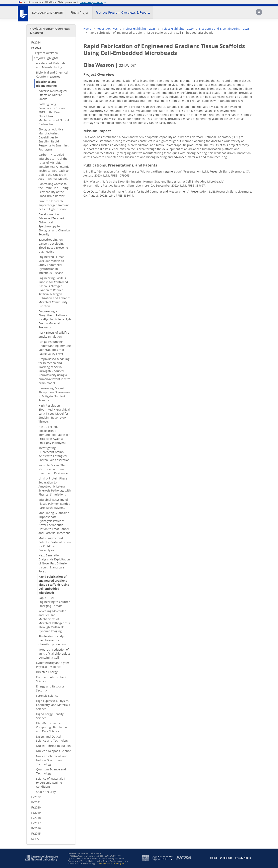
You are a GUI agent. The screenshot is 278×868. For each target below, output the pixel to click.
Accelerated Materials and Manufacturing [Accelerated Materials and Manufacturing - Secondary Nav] (51, 65)
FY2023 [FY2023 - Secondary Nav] (36, 48)
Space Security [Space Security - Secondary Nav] (46, 792)
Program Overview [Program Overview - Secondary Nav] (46, 53)
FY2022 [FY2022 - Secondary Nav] (36, 797)
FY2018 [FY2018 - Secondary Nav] (36, 818)
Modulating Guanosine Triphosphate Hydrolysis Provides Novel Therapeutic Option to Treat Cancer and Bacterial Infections (54, 523)
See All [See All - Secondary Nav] (36, 839)
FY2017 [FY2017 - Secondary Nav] (36, 823)
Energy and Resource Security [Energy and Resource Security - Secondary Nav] (50, 688)
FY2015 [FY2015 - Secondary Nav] (36, 833)
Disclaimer (226, 858)
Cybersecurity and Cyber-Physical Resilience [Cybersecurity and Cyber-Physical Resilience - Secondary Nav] (53, 665)
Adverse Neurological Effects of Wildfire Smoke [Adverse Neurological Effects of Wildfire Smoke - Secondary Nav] (53, 95)
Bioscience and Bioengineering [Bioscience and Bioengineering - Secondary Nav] (46, 84)
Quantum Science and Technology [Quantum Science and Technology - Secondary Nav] (51, 771)
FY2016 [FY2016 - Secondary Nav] (36, 828)
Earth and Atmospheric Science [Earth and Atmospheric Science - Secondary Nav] (52, 679)
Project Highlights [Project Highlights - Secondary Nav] (46, 58)
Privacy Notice (243, 858)
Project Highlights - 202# (177, 29)
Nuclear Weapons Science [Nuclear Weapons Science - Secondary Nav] (54, 751)
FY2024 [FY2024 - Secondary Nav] (36, 42)
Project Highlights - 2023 (139, 29)
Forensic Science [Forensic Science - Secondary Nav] (47, 696)
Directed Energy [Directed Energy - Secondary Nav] (47, 672)
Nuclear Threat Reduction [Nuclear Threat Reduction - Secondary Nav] (53, 746)
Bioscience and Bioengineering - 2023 (224, 29)
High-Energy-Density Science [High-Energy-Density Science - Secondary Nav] (50, 716)
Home (87, 29)
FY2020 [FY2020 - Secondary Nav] (36, 807)
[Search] (259, 14)
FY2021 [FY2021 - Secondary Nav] (36, 802)
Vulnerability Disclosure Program (111, 863)
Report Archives (107, 29)
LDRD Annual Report (48, 13)
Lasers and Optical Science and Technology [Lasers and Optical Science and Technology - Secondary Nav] (52, 738)
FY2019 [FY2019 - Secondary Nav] (36, 813)
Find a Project (80, 12)
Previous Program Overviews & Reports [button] (123, 12)
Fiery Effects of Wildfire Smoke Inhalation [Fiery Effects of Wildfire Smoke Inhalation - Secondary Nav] (54, 335)
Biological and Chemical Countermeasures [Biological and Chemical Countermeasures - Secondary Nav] (52, 74)
